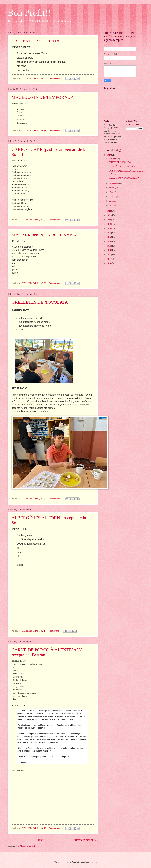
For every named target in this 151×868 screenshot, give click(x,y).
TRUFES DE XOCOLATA (36, 41)
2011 (109, 259)
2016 (109, 237)
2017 (109, 233)
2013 (109, 250)
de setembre (114, 183)
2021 (109, 215)
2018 (109, 228)
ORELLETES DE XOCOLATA (40, 302)
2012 (109, 255)
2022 (109, 211)
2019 (109, 224)
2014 (109, 246)
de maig (113, 188)
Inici (41, 840)
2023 (109, 155)
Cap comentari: (55, 78)
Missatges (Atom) (27, 846)
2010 (109, 263)
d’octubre (113, 159)
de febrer (113, 201)
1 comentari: (54, 631)
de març (113, 196)
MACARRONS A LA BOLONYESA (45, 235)
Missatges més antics (86, 840)
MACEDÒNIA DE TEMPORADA (43, 97)
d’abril (112, 192)
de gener (113, 205)
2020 (109, 220)
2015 (109, 241)
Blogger (93, 862)
